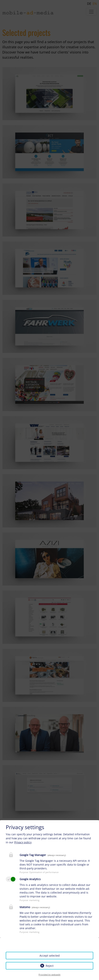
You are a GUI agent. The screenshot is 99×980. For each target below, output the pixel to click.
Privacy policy (23, 842)
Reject (50, 966)
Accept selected (50, 956)
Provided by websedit (49, 975)
